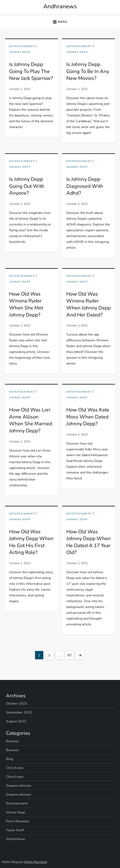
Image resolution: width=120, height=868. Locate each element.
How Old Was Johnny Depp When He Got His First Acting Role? (31, 542)
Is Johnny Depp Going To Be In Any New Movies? (88, 71)
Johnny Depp (20, 52)
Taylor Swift (15, 830)
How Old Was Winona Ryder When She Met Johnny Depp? (26, 304)
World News (16, 839)
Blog (10, 759)
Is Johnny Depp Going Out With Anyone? (27, 186)
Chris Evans (15, 768)
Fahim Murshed (35, 862)
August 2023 (16, 721)
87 (71, 654)
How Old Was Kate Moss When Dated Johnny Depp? (88, 417)
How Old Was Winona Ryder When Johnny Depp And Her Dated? (88, 304)
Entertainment (22, 46)
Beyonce (12, 741)
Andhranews (60, 6)
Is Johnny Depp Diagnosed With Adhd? (85, 186)
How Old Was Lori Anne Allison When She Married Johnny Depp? (31, 420)
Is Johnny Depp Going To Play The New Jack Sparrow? (31, 71)
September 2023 (19, 712)
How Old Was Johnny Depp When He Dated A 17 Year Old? (88, 542)
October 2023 (17, 704)
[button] (60, 22)
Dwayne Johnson (19, 786)
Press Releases (18, 821)
